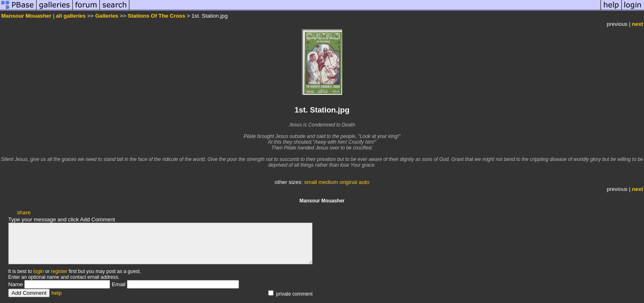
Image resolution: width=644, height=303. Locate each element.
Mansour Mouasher (26, 16)
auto (364, 182)
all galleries (71, 16)
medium (328, 182)
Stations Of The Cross (156, 16)
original (348, 182)
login (38, 271)
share (24, 212)
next (638, 24)
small (311, 182)
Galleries (107, 16)
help (56, 293)
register (59, 271)
